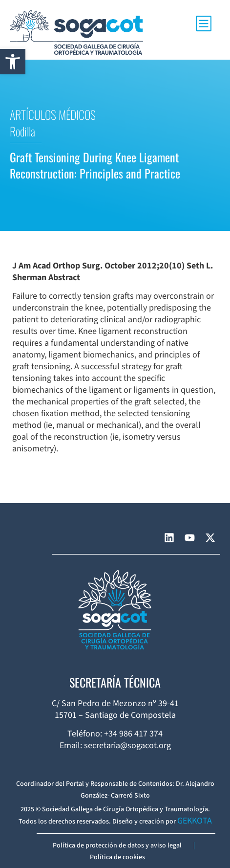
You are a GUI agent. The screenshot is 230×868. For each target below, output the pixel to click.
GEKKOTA (195, 821)
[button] (13, 62)
